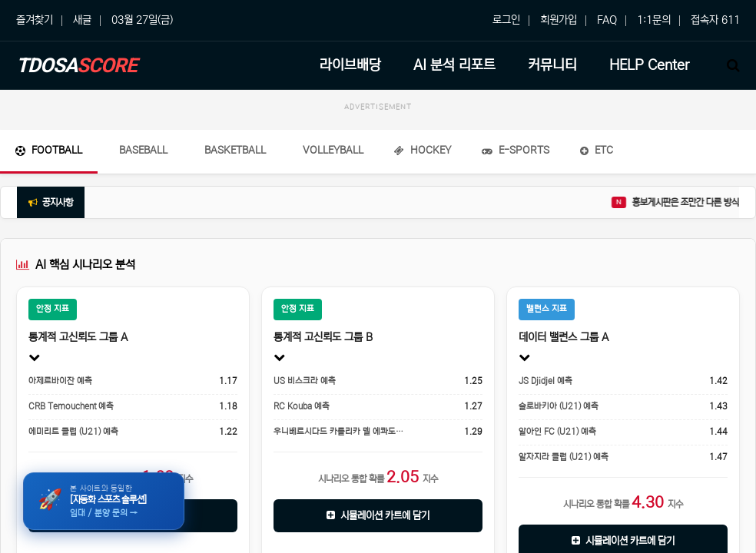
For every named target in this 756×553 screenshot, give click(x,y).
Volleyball (333, 150)
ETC (597, 150)
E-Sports (516, 150)
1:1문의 (654, 20)
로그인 (506, 20)
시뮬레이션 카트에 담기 (378, 516)
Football (49, 150)
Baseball (143, 150)
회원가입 (559, 20)
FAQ (607, 20)
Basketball (235, 150)
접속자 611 (715, 20)
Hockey (423, 150)
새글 (82, 20)
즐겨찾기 (35, 20)
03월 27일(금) (142, 20)
